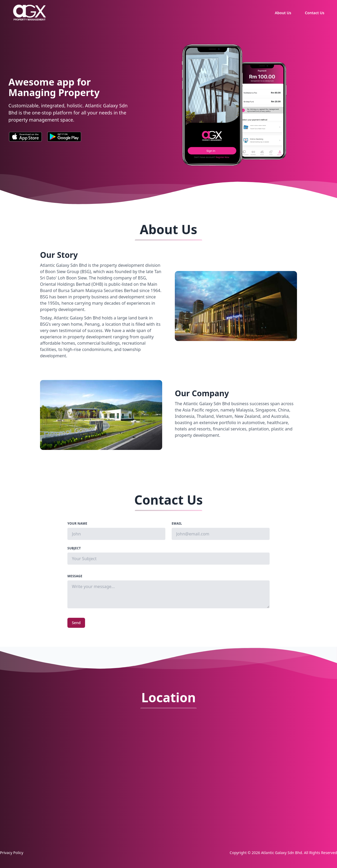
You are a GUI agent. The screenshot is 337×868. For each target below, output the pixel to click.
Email (177, 524)
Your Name (77, 524)
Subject (74, 548)
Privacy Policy (12, 853)
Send (76, 623)
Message (75, 576)
